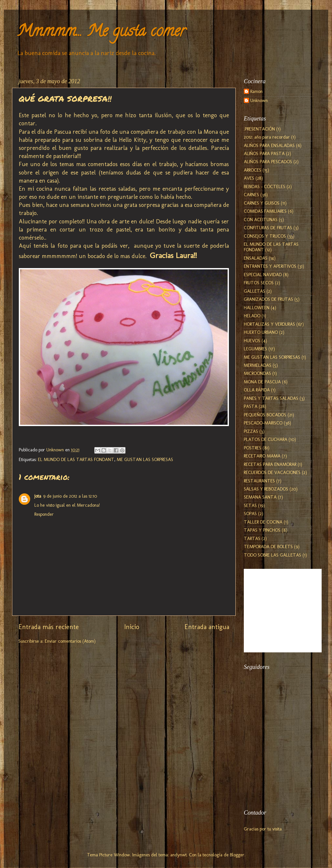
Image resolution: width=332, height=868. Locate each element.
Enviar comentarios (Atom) (70, 641)
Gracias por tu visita (263, 829)
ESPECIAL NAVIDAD (263, 275)
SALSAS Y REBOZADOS (266, 489)
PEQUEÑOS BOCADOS (265, 415)
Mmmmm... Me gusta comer (101, 33)
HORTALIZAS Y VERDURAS (269, 324)
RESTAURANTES (259, 481)
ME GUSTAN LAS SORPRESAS (145, 459)
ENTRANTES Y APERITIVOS (270, 266)
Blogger (237, 855)
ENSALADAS (256, 258)
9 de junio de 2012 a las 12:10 (70, 496)
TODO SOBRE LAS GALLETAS (273, 555)
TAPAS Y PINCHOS (262, 530)
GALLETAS (255, 291)
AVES (249, 178)
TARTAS (252, 538)
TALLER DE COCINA (263, 522)
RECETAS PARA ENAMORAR (270, 464)
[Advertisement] (276, 766)
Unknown (259, 101)
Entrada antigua (207, 627)
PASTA (251, 406)
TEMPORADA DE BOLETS (268, 547)
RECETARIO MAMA (262, 456)
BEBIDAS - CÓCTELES (265, 186)
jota (38, 496)
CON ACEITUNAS (261, 220)
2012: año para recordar (267, 137)
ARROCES (253, 170)
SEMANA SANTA (260, 497)
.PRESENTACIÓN (259, 129)
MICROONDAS (257, 373)
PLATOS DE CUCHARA (266, 439)
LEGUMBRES (255, 349)
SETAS (250, 505)
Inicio (132, 627)
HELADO (252, 316)
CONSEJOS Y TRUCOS (265, 236)
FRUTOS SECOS (259, 283)
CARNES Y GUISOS (262, 203)
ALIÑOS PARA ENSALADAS (269, 145)
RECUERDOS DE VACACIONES (272, 472)
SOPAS (250, 513)
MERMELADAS (258, 365)
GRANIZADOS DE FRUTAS (268, 299)
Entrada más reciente (49, 627)
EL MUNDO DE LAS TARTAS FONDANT (76, 459)
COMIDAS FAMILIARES (265, 211)
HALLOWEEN (257, 308)
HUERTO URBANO (261, 332)
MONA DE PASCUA (262, 382)
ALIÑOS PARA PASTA (264, 153)
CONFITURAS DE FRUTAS (268, 228)
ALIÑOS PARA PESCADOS (268, 162)
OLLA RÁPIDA (257, 390)
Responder (44, 514)
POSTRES (253, 448)
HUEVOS (252, 341)
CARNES (251, 195)
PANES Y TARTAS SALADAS (271, 398)
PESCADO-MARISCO (263, 423)
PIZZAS (251, 431)
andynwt (178, 855)
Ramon (256, 91)
